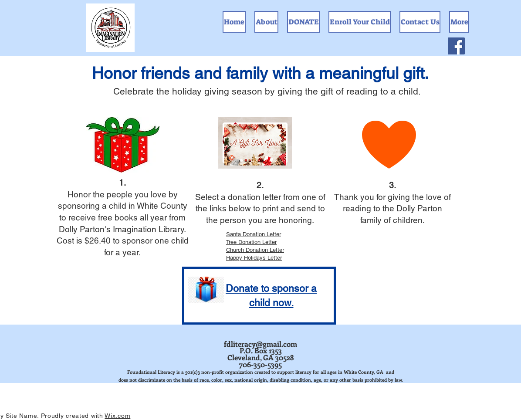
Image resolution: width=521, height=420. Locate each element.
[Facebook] (456, 46)
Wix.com (117, 416)
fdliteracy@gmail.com (260, 344)
